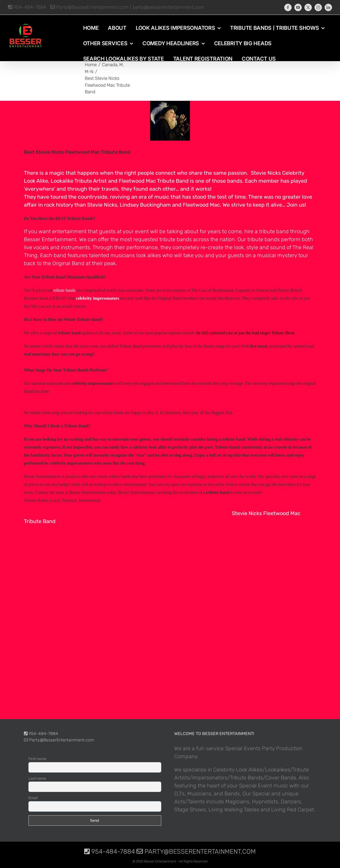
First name (37, 759)
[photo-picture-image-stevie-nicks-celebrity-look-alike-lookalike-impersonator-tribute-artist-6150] (170, 121)
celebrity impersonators (97, 298)
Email (33, 798)
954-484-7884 (27, 7)
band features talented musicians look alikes (107, 255)
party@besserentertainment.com (168, 7)
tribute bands (176, 239)
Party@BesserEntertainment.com (89, 7)
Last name (37, 779)
